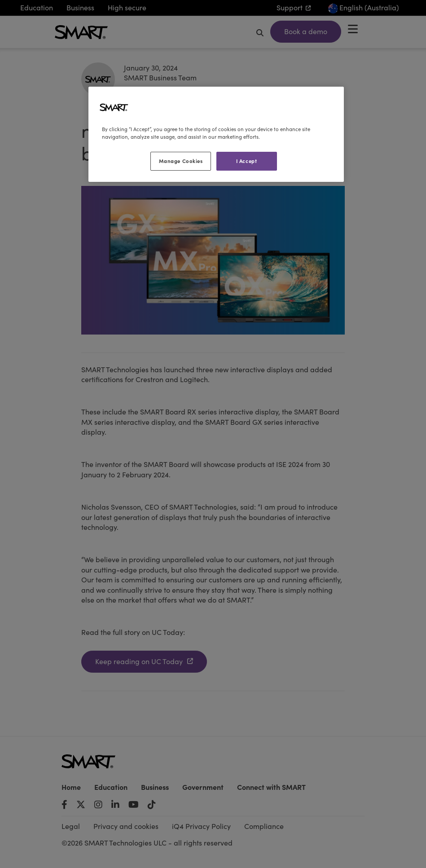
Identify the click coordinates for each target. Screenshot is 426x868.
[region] (216, 134)
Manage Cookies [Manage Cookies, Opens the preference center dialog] (181, 161)
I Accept (247, 161)
